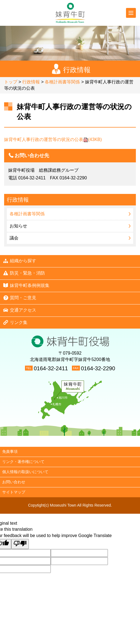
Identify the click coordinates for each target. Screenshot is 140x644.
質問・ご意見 (19, 298)
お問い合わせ (14, 482)
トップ (11, 82)
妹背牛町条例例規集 (26, 285)
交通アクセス (19, 310)
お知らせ (18, 226)
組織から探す (19, 261)
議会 (14, 238)
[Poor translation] (20, 544)
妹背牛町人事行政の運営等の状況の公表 (53, 139)
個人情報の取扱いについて (25, 472)
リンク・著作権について (23, 462)
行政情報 (31, 82)
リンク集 (15, 322)
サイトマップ (14, 492)
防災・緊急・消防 (24, 273)
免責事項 (10, 451)
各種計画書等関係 (62, 82)
